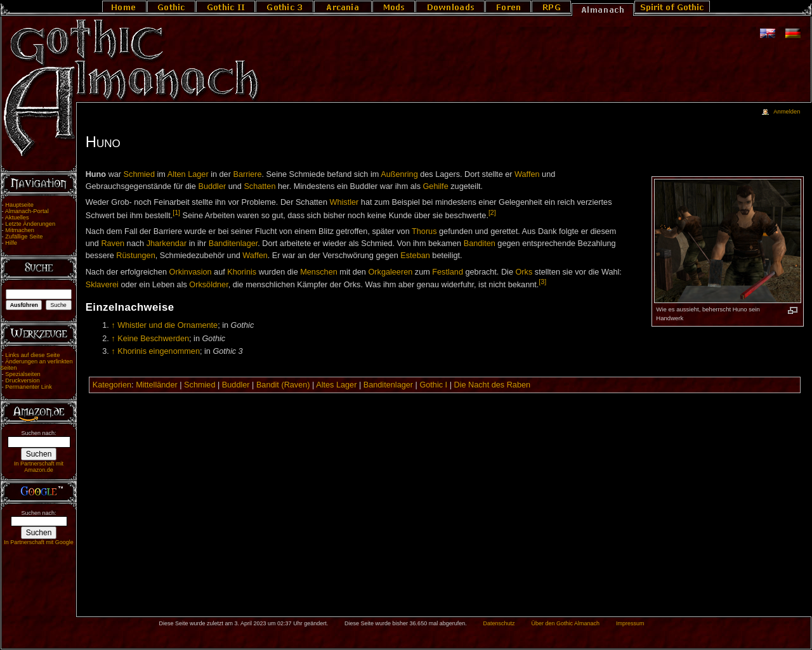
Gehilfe (436, 186)
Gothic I (433, 385)
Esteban (415, 256)
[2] (492, 212)
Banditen (480, 244)
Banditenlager (233, 244)
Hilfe (11, 243)
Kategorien (112, 385)
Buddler (212, 186)
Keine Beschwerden (153, 339)
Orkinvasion (191, 272)
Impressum (630, 623)
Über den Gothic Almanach (566, 623)
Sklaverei (102, 285)
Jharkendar (167, 244)
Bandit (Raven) (283, 385)
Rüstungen (135, 256)
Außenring (399, 174)
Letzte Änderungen (30, 224)
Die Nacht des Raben (492, 385)
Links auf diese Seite (32, 355)
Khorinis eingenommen (159, 351)
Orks (524, 272)
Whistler (344, 202)
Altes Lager (336, 385)
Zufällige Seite (24, 237)
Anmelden (787, 112)
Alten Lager (188, 174)
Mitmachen (20, 230)
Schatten (259, 186)
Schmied (139, 174)
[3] (542, 282)
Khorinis (242, 272)
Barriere (247, 174)
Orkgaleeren (390, 272)
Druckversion (22, 380)
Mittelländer (157, 385)
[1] (176, 212)
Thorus (424, 231)
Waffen (527, 174)
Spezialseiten (23, 374)
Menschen (319, 272)
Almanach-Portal (27, 211)
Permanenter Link (29, 387)
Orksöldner (208, 285)
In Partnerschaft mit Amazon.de (39, 467)
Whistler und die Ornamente (167, 325)
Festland (448, 272)
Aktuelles (17, 218)
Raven (113, 244)
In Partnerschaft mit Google (39, 542)
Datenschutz (499, 623)
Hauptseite (19, 205)
